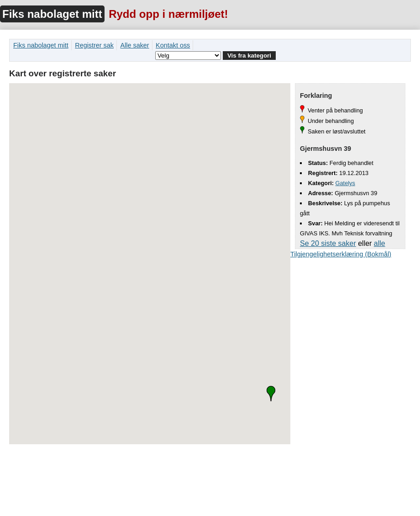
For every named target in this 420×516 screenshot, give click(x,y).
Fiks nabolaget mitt (52, 14)
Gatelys (345, 183)
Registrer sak (94, 45)
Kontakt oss (173, 45)
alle (380, 243)
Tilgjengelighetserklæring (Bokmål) (341, 254)
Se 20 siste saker (328, 243)
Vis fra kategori (249, 56)
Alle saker (134, 45)
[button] (271, 394)
